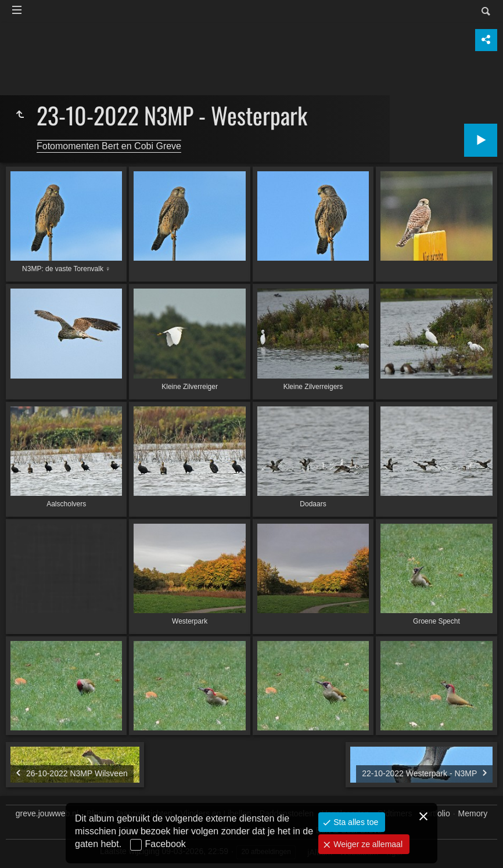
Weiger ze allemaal (367, 844)
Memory (473, 813)
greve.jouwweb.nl (47, 813)
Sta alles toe (355, 822)
